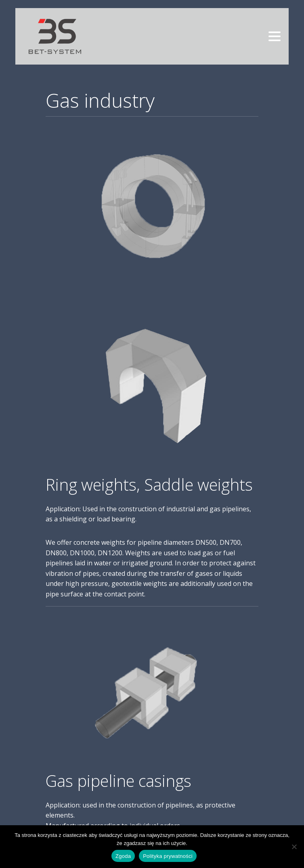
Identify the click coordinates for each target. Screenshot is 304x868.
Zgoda (123, 856)
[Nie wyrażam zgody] (294, 847)
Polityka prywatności (168, 856)
